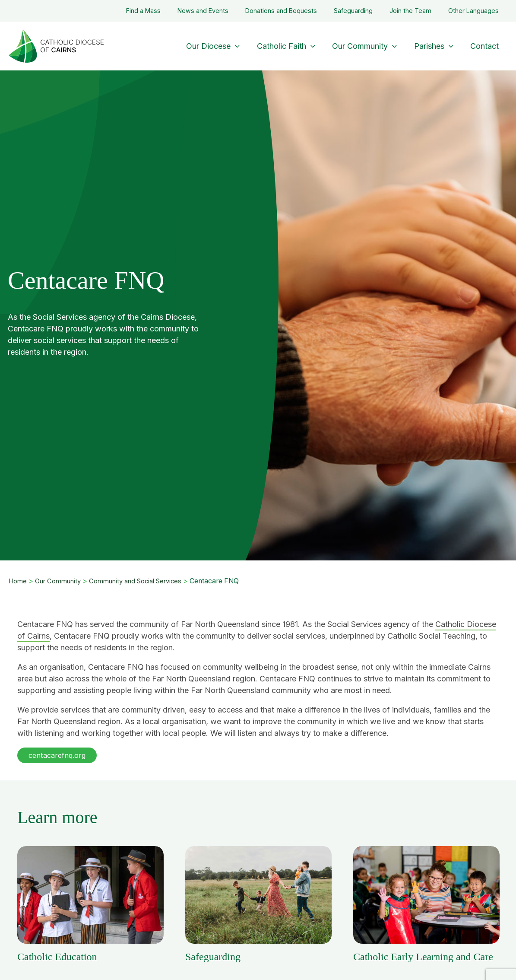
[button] (59, 755)
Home (18, 581)
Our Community (60, 581)
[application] (242, 46)
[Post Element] (90, 905)
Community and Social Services (143, 581)
